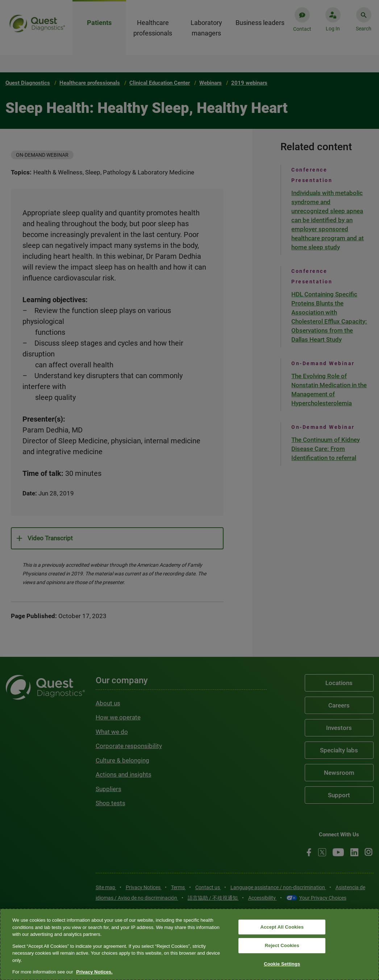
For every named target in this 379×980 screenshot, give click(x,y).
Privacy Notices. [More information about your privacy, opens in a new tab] (94, 972)
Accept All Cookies (282, 927)
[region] (189, 944)
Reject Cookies (282, 945)
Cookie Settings (282, 964)
